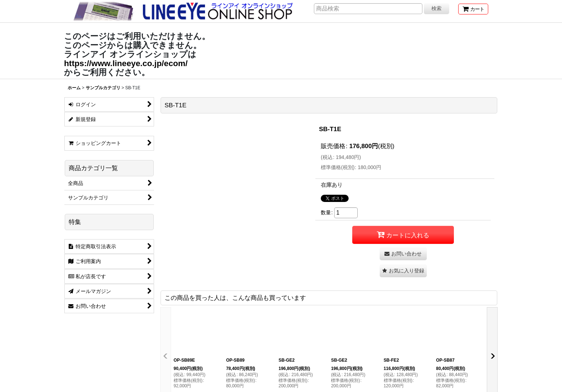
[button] (403, 271)
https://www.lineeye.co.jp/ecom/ (126, 63)
